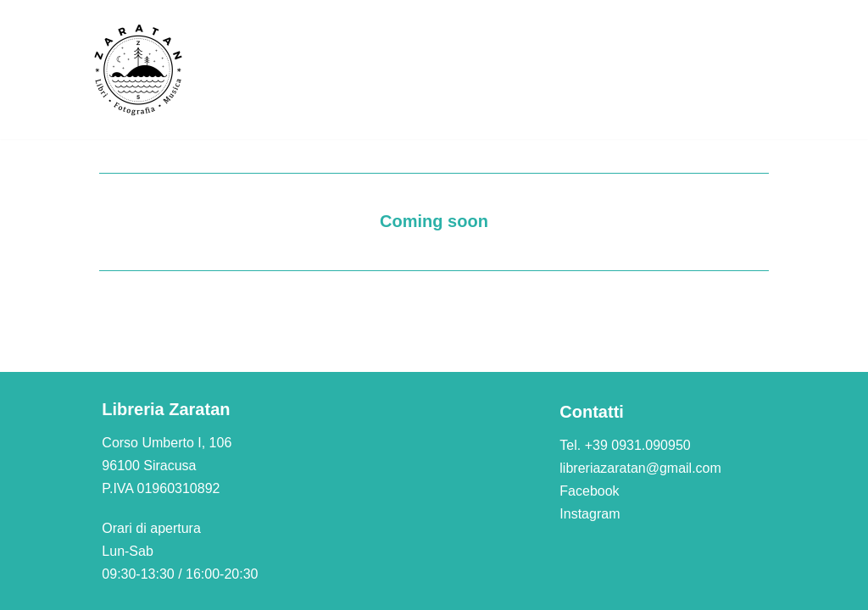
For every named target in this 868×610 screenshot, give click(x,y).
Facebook (589, 491)
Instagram (590, 514)
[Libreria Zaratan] (139, 69)
